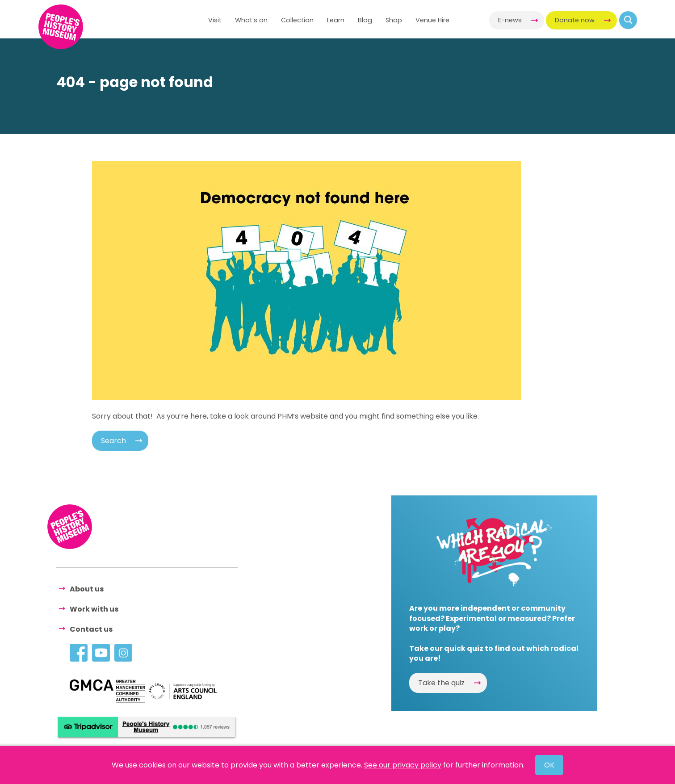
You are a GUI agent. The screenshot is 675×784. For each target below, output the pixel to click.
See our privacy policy (403, 765)
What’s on (251, 20)
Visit (215, 20)
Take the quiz (441, 683)
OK (549, 765)
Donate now (575, 20)
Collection (297, 20)
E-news (510, 20)
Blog (365, 20)
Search (113, 441)
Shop (394, 20)
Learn (336, 20)
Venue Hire (432, 20)
